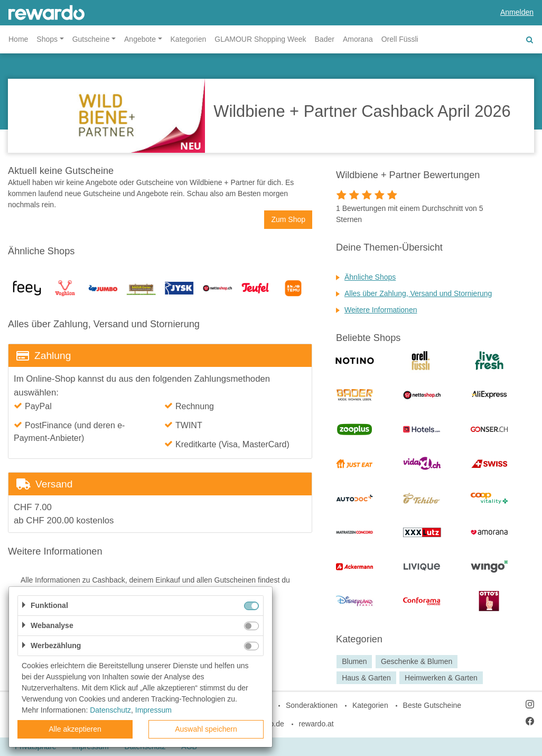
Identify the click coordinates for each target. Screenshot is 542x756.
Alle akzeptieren (75, 729)
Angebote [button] (140, 39)
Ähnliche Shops (370, 277)
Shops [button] (47, 39)
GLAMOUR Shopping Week (260, 39)
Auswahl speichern (206, 729)
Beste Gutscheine (432, 705)
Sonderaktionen (312, 705)
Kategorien (189, 39)
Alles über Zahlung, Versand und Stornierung (418, 293)
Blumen (354, 661)
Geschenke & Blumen (417, 661)
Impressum (153, 710)
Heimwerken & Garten (441, 678)
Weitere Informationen (381, 310)
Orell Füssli (400, 39)
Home (18, 39)
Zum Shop (288, 219)
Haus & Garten (366, 678)
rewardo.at (316, 724)
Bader (325, 39)
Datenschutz (110, 710)
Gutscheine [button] (91, 39)
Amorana (358, 39)
